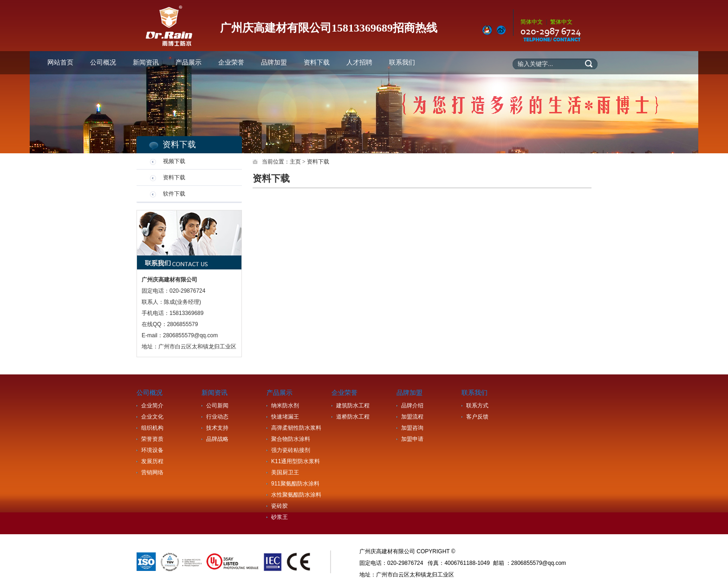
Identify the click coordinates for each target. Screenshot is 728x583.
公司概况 (103, 62)
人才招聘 (359, 62)
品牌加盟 (274, 62)
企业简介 (152, 406)
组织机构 (152, 428)
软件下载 (174, 194)
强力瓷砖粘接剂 (291, 450)
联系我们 (402, 62)
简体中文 (532, 22)
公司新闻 (217, 406)
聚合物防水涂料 (291, 439)
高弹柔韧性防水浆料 (296, 428)
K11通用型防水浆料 (296, 461)
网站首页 (60, 62)
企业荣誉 (231, 62)
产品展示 (188, 62)
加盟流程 (412, 417)
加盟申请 (412, 439)
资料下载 (317, 62)
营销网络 (152, 472)
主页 (295, 162)
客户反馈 (477, 417)
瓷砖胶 (279, 506)
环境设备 (152, 450)
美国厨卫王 (285, 472)
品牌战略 (217, 439)
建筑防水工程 (353, 406)
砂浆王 (279, 517)
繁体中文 (561, 22)
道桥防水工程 (353, 417)
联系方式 (477, 406)
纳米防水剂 (285, 406)
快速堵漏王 (285, 417)
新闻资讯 (146, 62)
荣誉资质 (152, 439)
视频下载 (174, 161)
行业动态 (217, 417)
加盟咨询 (412, 428)
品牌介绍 (412, 406)
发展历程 (152, 461)
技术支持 (217, 428)
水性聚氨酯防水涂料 (296, 495)
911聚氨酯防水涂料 (295, 484)
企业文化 (152, 417)
